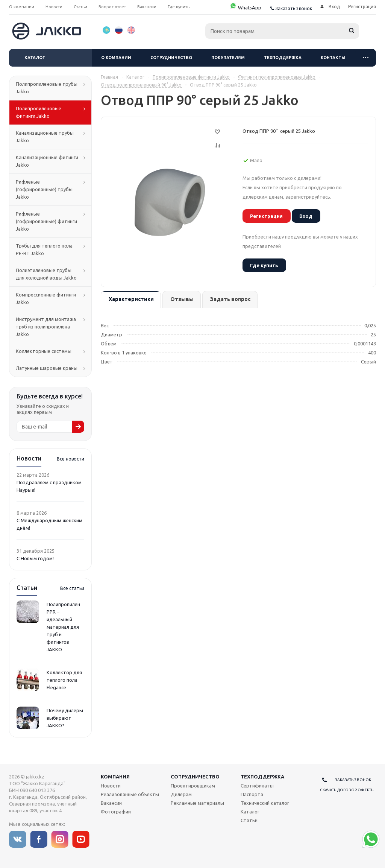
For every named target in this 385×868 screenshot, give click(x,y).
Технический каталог (265, 803)
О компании (116, 58)
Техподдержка (283, 58)
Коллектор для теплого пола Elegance (64, 680)
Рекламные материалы (197, 803)
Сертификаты (257, 786)
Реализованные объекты (130, 794)
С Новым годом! (35, 558)
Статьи (249, 820)
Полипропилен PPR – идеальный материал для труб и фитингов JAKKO (63, 627)
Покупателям (228, 58)
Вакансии (111, 803)
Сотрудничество (171, 58)
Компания (115, 777)
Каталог (35, 58)
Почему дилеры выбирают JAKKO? (65, 718)
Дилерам (181, 794)
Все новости (70, 459)
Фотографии (116, 812)
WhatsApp (245, 8)
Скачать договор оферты (347, 790)
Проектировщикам (193, 786)
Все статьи (72, 588)
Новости (111, 786)
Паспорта (252, 794)
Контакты (333, 58)
